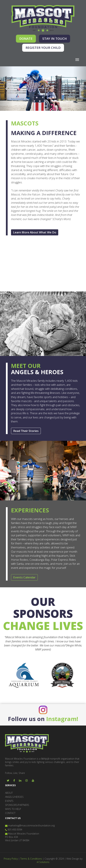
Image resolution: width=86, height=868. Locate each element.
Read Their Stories (26, 431)
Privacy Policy (11, 859)
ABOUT (9, 793)
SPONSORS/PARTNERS (17, 805)
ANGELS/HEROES (14, 797)
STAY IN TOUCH (55, 39)
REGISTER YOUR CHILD (43, 48)
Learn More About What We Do (35, 232)
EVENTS (9, 801)
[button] (6, 89)
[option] (24, 675)
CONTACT (10, 813)
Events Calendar (24, 577)
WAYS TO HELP (13, 809)
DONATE (26, 39)
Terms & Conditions (31, 859)
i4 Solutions (43, 862)
